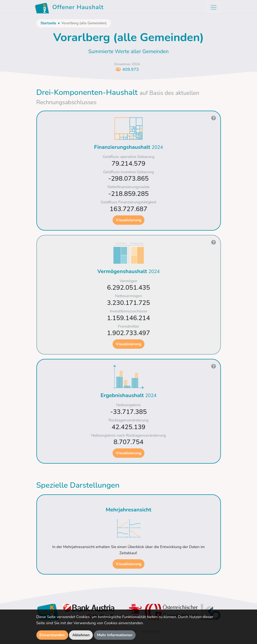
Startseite (48, 23)
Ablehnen (81, 635)
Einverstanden (52, 635)
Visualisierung (129, 220)
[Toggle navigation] (214, 7)
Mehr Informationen (115, 635)
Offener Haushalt (69, 8)
